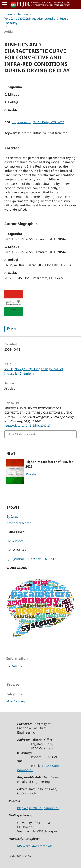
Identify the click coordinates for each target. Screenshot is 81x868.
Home (8, 14)
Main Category (16, 701)
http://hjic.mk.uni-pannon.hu (38, 808)
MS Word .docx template (35, 846)
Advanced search (19, 523)
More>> (31, 474)
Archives (23, 14)
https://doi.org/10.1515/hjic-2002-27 (38, 122)
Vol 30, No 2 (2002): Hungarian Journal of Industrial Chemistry (37, 21)
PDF (13, 329)
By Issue (13, 516)
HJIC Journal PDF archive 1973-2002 (32, 559)
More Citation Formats (22, 434)
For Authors (15, 541)
